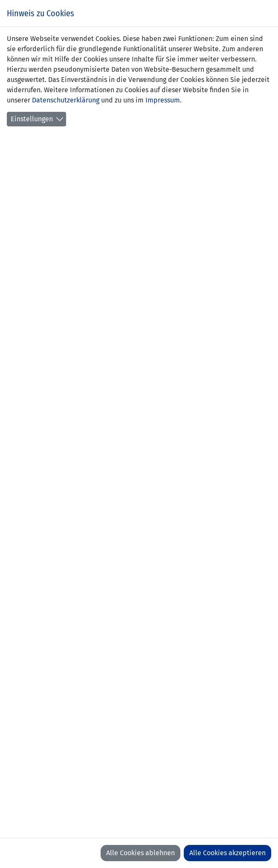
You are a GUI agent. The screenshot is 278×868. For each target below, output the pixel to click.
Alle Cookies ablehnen (140, 853)
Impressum (163, 100)
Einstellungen (32, 119)
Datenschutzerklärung (66, 100)
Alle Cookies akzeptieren (227, 853)
